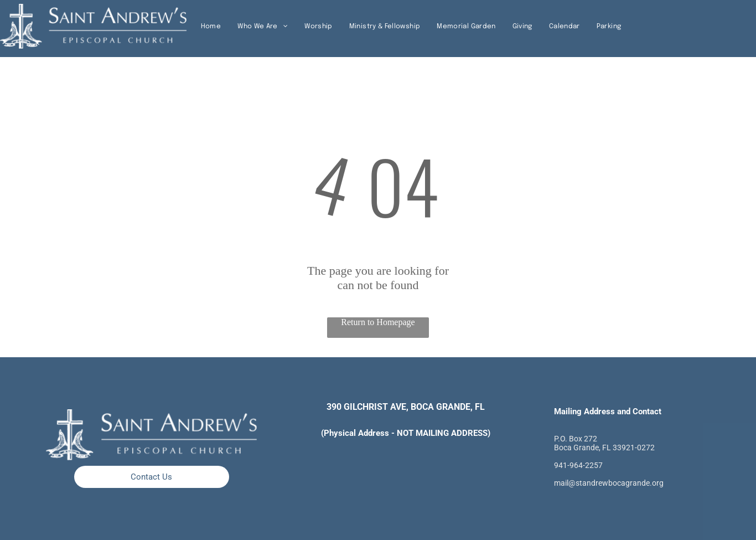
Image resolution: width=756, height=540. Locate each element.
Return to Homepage (378, 322)
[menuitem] (211, 27)
